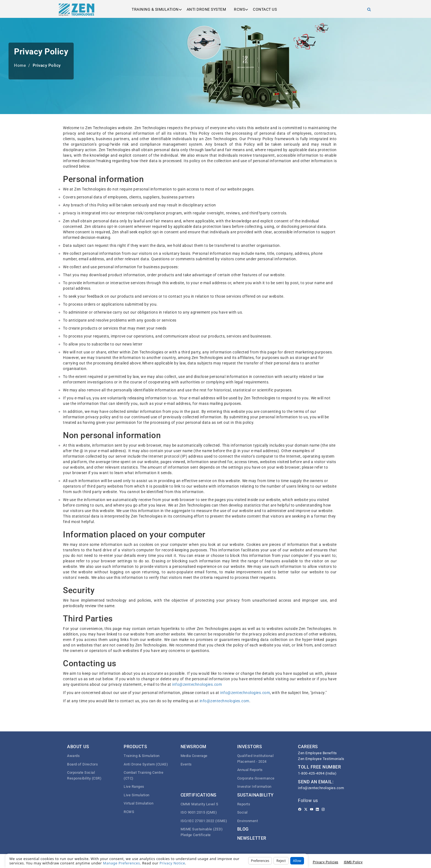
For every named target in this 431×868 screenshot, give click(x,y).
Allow (297, 861)
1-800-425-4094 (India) (317, 773)
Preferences (260, 861)
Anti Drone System (206, 9)
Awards (73, 756)
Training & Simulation (155, 9)
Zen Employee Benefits (317, 753)
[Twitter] (306, 809)
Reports (244, 804)
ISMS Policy (353, 862)
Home (20, 65)
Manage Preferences (122, 863)
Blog (243, 829)
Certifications (199, 795)
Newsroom (194, 747)
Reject (281, 861)
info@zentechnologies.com (197, 684)
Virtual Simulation (139, 803)
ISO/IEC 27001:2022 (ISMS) (204, 821)
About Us (78, 747)
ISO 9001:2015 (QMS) (199, 812)
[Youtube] (312, 809)
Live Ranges (134, 787)
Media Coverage (194, 756)
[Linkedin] (317, 809)
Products (135, 747)
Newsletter (252, 838)
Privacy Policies (326, 862)
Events (186, 764)
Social (242, 812)
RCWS (239, 9)
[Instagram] (323, 809)
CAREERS (308, 747)
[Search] (369, 9)
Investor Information (254, 787)
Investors (250, 747)
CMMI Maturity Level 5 (199, 804)
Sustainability (255, 795)
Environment (248, 821)
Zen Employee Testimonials (321, 759)
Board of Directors (82, 764)
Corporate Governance (256, 778)
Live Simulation (137, 795)
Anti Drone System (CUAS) (146, 764)
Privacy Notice (172, 863)
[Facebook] (300, 809)
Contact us (265, 9)
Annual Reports (250, 770)
